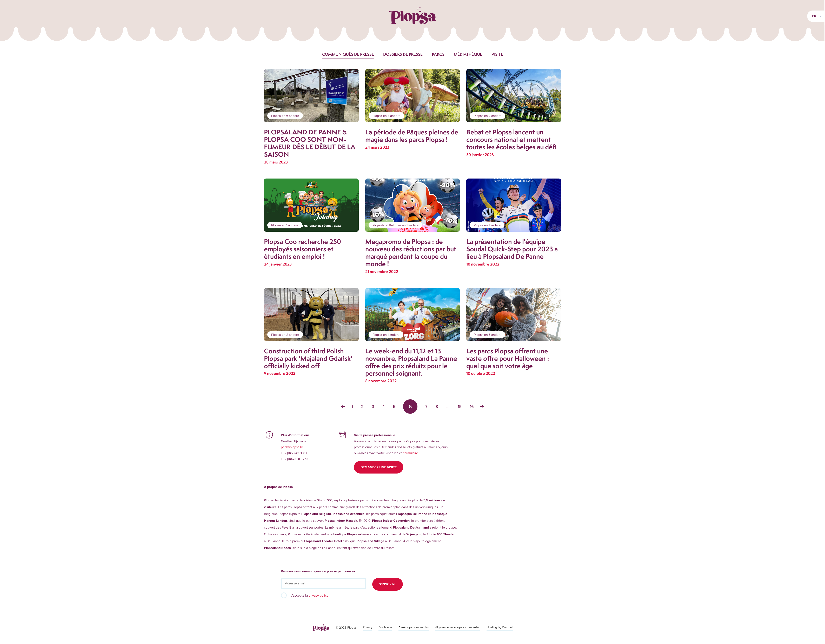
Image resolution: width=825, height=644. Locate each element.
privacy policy (318, 595)
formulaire (411, 453)
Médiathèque (468, 54)
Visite (497, 54)
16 (472, 407)
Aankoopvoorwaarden (414, 627)
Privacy (368, 627)
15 (460, 407)
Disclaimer (385, 627)
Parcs (438, 54)
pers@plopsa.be (292, 447)
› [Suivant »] (482, 407)
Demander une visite (379, 467)
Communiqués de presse (348, 54)
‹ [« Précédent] (343, 407)
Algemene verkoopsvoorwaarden (458, 627)
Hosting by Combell (500, 627)
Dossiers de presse (403, 54)
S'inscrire (388, 584)
